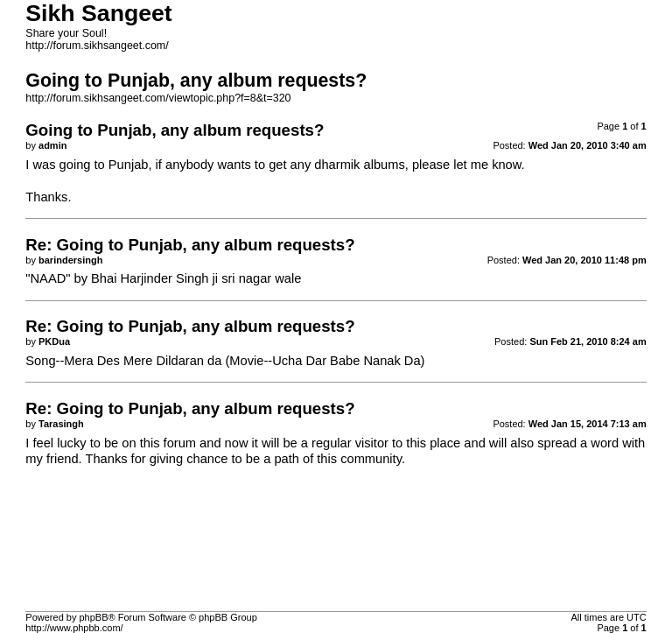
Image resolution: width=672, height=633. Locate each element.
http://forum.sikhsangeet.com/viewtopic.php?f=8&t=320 (158, 98)
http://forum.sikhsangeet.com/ (97, 46)
